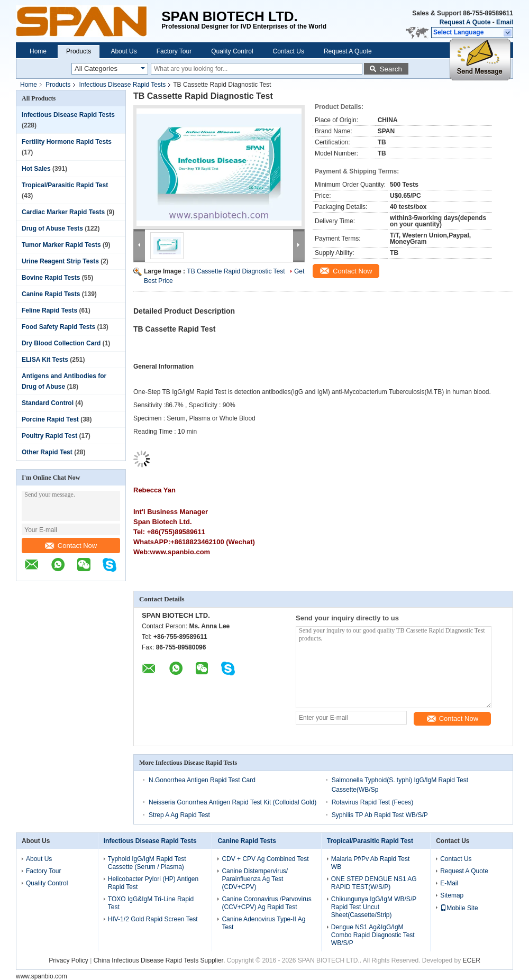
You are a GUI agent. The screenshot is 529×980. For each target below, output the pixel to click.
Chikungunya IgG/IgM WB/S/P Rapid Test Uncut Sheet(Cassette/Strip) (374, 907)
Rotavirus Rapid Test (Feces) (373, 802)
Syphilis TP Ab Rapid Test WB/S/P (380, 815)
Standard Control (48, 403)
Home (38, 51)
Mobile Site (459, 908)
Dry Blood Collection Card (61, 343)
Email (505, 22)
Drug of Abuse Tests (52, 228)
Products (79, 51)
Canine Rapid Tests (51, 294)
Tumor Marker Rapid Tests (61, 245)
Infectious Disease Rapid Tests (122, 85)
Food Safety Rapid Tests (58, 327)
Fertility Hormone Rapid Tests (67, 142)
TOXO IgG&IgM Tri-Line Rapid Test (151, 903)
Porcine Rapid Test (50, 419)
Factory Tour (174, 51)
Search (391, 69)
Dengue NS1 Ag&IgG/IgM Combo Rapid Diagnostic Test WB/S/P (373, 935)
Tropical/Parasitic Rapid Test (65, 185)
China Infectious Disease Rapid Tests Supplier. (160, 960)
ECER (472, 960)
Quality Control (232, 51)
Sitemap (452, 895)
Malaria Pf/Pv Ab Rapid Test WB (371, 863)
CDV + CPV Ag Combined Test (265, 859)
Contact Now (71, 546)
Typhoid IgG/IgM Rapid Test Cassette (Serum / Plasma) (147, 863)
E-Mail (449, 883)
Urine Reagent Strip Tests (60, 261)
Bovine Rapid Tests (51, 278)
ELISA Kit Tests (45, 360)
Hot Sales (36, 169)
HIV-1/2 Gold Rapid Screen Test (153, 919)
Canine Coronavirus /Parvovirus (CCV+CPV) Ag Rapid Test (266, 903)
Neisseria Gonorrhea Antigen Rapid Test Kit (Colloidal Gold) (232, 802)
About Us (124, 51)
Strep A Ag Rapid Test (179, 815)
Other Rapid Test (47, 452)
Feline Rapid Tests (49, 310)
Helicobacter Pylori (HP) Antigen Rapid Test (153, 883)
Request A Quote (465, 22)
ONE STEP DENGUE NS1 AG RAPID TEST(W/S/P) (374, 883)
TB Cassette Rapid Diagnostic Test (236, 271)
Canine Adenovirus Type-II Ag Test (263, 923)
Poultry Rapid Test (49, 436)
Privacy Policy (69, 960)
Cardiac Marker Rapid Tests (63, 212)
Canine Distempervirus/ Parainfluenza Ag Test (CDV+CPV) (255, 879)
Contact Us (289, 51)
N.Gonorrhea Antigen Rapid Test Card (202, 780)
